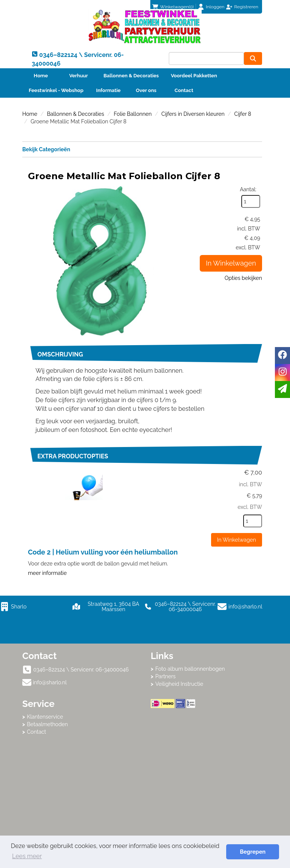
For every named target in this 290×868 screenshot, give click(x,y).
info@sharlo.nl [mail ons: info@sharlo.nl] (50, 682)
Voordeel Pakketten (194, 76)
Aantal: (248, 189)
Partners (165, 676)
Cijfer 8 (243, 114)
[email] (282, 389)
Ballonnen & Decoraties (131, 76)
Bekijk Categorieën (142, 149)
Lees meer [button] (27, 856)
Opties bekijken (243, 278)
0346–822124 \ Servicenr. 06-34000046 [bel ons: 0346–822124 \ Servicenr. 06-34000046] (81, 670)
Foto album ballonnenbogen (190, 669)
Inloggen (215, 7)
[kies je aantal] (253, 521)
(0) (173, 7)
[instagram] (282, 373)
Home (41, 76)
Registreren (246, 7)
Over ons (146, 90)
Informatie (109, 90)
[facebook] (282, 356)
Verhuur (79, 76)
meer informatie (47, 573)
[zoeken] (253, 58)
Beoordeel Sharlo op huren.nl (209, 750)
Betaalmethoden (47, 724)
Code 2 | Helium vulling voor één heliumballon (103, 552)
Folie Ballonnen (133, 114)
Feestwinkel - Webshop (56, 90)
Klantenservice (45, 717)
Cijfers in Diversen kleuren (193, 114)
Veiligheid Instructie (179, 684)
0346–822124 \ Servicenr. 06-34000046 (180, 607)
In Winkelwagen (231, 263)
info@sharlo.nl (245, 607)
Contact (184, 90)
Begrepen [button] (253, 852)
